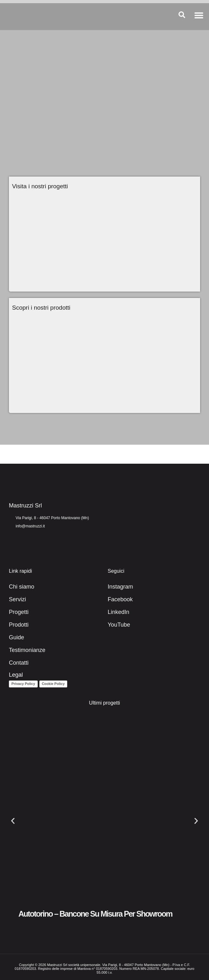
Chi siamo (22, 587)
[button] (199, 15)
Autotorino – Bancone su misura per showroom (95, 914)
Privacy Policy (23, 684)
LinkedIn (119, 612)
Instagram (121, 587)
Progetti (19, 612)
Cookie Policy (53, 684)
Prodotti (19, 625)
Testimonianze (27, 650)
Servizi (17, 599)
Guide (16, 637)
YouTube (119, 625)
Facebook (120, 599)
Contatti (19, 663)
